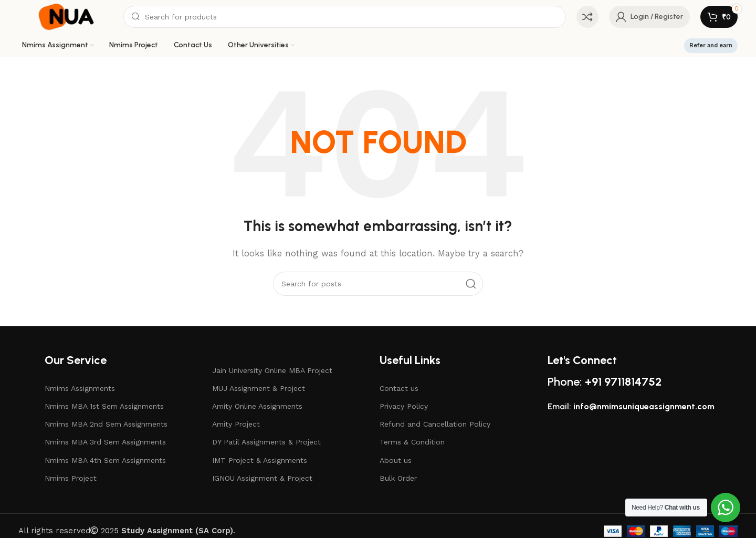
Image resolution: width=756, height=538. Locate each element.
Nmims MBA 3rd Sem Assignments (105, 442)
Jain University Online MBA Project (272, 370)
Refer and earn (711, 45)
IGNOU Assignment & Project (262, 478)
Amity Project (236, 424)
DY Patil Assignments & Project (266, 442)
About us (396, 460)
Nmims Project (71, 478)
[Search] (345, 17)
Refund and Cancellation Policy (435, 424)
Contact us (399, 388)
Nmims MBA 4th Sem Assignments (105, 460)
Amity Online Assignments (257, 406)
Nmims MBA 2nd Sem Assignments (106, 424)
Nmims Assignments (80, 388)
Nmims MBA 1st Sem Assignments (104, 406)
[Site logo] (66, 16)
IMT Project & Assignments (260, 460)
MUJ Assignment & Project (259, 388)
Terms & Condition (412, 442)
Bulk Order (398, 478)
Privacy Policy (404, 406)
